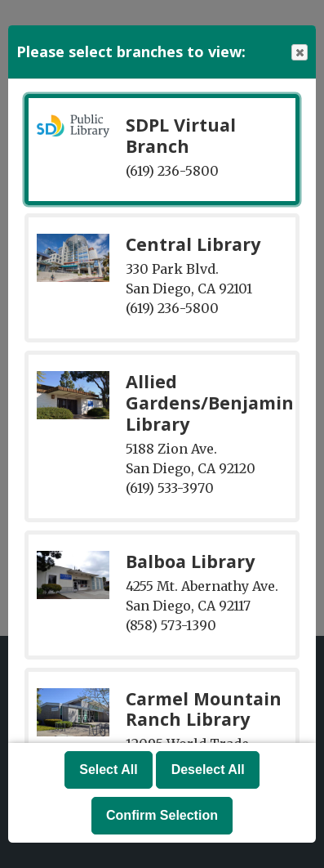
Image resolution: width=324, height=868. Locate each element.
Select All (108, 770)
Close (299, 53)
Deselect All (208, 770)
